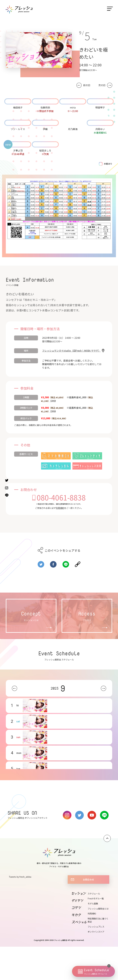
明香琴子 (100, 107)
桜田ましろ (45, 150)
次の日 (102, 85)
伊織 (45, 129)
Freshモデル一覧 (96, 898)
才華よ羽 (18, 150)
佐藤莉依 (45, 107)
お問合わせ (88, 879)
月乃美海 (73, 129)
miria (73, 107)
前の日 (87, 85)
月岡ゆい (100, 129)
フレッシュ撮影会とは (98, 909)
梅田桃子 (18, 107)
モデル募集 (93, 904)
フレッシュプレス (96, 927)
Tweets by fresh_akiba (20, 877)
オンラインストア (96, 932)
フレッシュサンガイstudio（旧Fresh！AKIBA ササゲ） (71, 351)
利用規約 (60, 508)
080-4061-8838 (61, 497)
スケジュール (94, 894)
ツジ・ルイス (18, 129)
